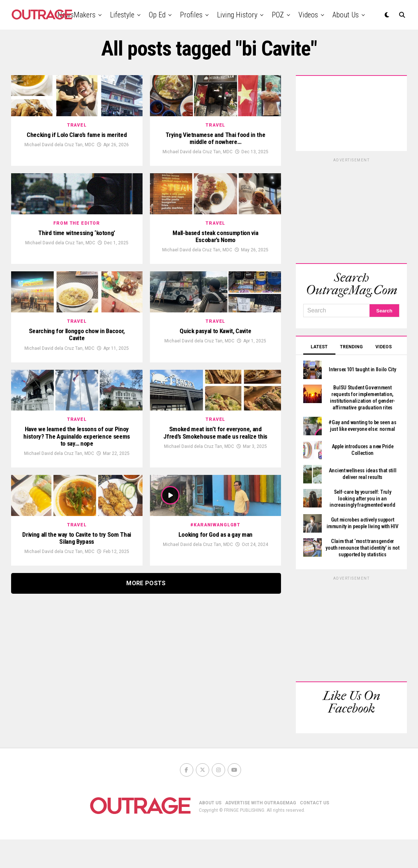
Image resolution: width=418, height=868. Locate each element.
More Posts (146, 752)
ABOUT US (210, 831)
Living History (237, 15)
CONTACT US (315, 831)
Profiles (191, 15)
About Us (346, 15)
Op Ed (157, 15)
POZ (278, 15)
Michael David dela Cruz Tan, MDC (59, 178)
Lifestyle (122, 15)
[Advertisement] (351, 210)
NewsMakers (76, 15)
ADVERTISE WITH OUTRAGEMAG (261, 831)
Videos (308, 15)
